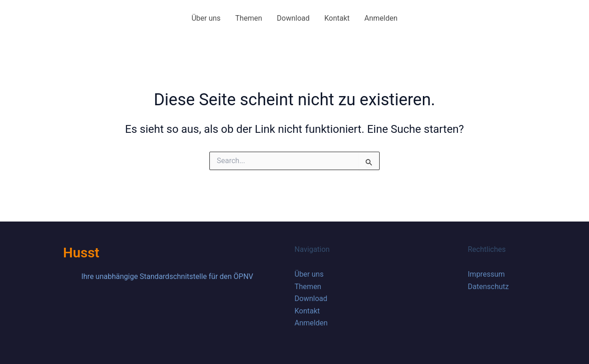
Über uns (206, 18)
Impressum (487, 274)
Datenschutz (488, 287)
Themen (248, 18)
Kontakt (337, 18)
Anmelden (381, 18)
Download (293, 18)
